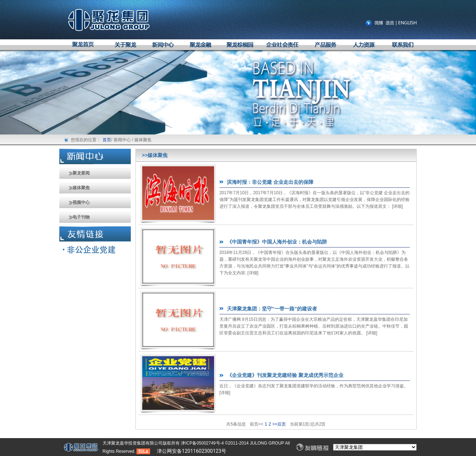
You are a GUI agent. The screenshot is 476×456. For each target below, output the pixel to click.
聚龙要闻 (75, 173)
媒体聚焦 (75, 188)
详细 (397, 206)
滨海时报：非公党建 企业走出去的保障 (270, 182)
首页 (107, 140)
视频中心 (75, 202)
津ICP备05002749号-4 (203, 443)
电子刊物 (75, 217)
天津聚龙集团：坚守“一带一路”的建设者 (272, 309)
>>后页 (279, 424)
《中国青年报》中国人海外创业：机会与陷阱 (277, 242)
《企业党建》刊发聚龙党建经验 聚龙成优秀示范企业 (285, 375)
